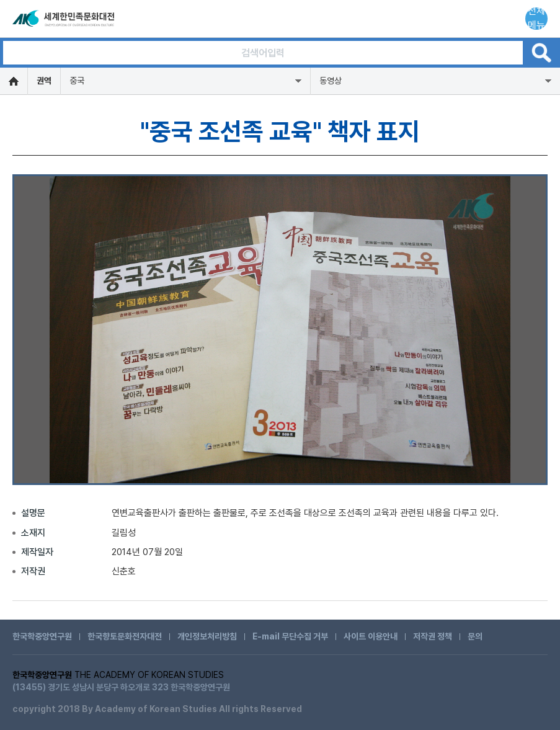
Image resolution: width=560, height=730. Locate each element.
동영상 (331, 81)
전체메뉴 (536, 19)
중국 (77, 81)
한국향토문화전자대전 (125, 636)
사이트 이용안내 (371, 636)
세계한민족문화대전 (64, 19)
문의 (475, 636)
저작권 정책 (433, 636)
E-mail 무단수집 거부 (290, 636)
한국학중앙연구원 (42, 636)
